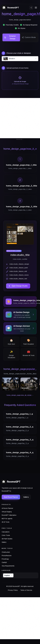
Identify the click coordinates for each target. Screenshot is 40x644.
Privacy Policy (13, 590)
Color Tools (6, 535)
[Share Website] (31, 8)
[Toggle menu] (36, 8)
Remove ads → (20, 139)
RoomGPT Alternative (9, 515)
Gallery (26, 497)
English (8, 575)
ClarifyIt (4, 562)
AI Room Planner (7, 508)
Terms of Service (26, 590)
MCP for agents (7, 518)
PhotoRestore (7, 555)
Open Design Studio (18, 286)
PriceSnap (5, 559)
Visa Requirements (8, 566)
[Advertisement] (20, 118)
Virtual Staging (7, 512)
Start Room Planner (11, 497)
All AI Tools (6, 522)
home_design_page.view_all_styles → (20, 395)
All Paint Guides (7, 539)
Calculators (6, 532)
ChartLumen (6, 552)
